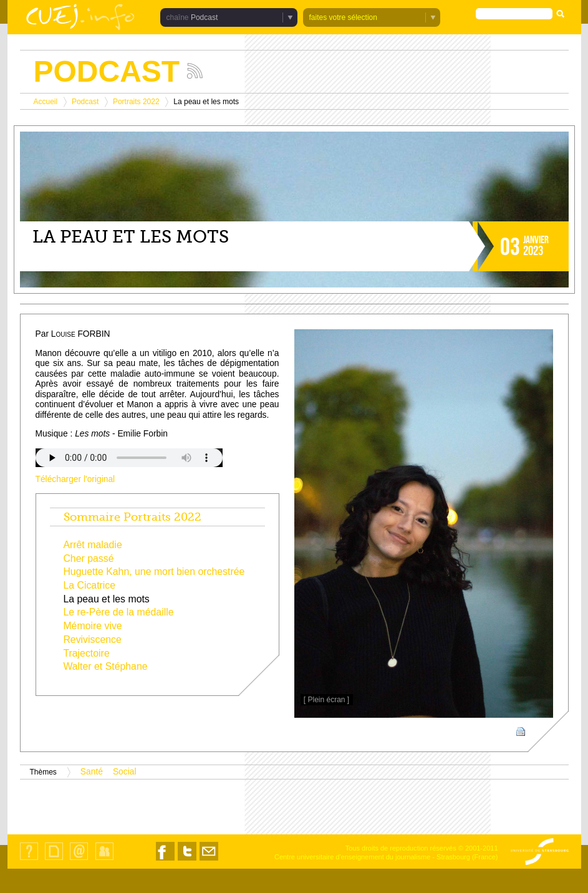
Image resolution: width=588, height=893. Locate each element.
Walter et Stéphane (105, 666)
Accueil (46, 102)
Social (125, 772)
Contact (79, 860)
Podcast (204, 17)
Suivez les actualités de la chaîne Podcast (195, 71)
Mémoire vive (92, 626)
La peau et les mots (106, 599)
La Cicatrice (89, 585)
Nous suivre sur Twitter (187, 860)
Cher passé (88, 558)
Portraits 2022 (136, 102)
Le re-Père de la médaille (118, 612)
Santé (92, 772)
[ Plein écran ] (326, 700)
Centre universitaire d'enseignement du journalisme (352, 857)
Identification (104, 860)
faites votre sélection (343, 17)
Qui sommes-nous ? (29, 860)
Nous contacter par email (209, 860)
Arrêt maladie (92, 545)
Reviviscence (92, 640)
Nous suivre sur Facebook (165, 860)
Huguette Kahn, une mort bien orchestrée (154, 572)
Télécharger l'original (75, 479)
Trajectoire (86, 653)
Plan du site (54, 860)
